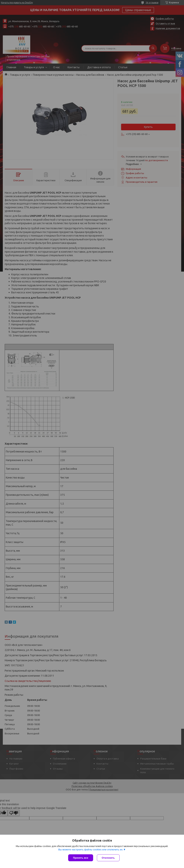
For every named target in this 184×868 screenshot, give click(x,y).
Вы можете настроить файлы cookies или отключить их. (91, 850)
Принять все (81, 858)
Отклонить (108, 858)
